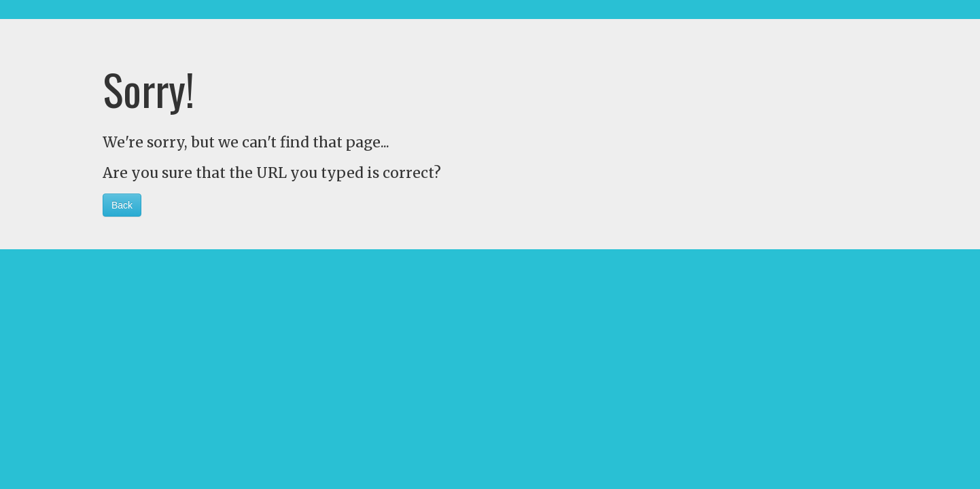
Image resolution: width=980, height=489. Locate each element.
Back (122, 205)
